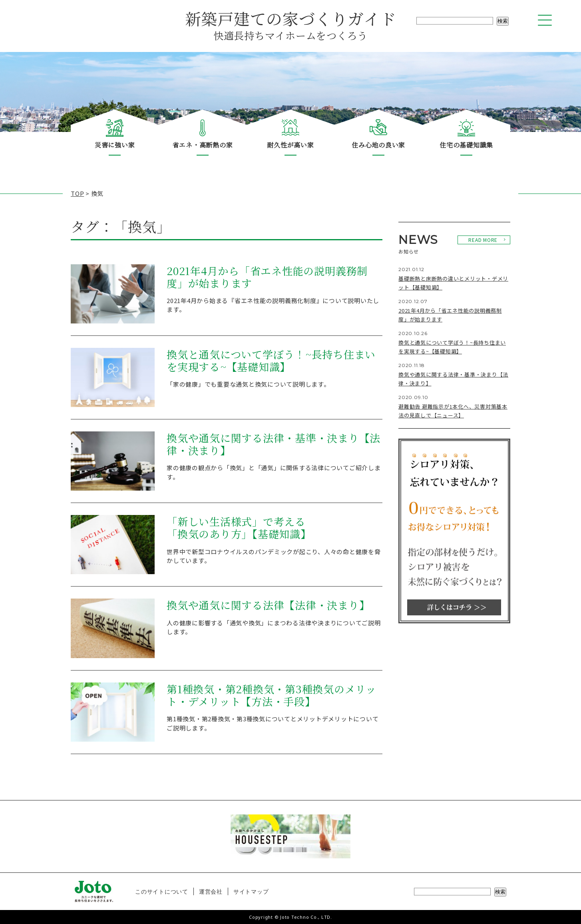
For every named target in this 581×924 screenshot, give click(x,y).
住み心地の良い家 (378, 145)
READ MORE (483, 240)
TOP (77, 193)
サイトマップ (251, 891)
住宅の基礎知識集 (466, 145)
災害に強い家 (115, 145)
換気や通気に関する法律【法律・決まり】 (268, 605)
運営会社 (211, 891)
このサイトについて (162, 891)
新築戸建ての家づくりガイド (290, 24)
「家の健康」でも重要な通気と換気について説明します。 (248, 384)
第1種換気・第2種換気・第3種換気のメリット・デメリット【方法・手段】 (272, 695)
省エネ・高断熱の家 (203, 145)
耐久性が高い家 (290, 145)
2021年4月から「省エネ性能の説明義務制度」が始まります (267, 277)
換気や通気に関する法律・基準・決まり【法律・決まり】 (274, 444)
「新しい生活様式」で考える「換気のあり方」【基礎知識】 (239, 528)
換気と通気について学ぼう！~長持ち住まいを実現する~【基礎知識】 (271, 361)
